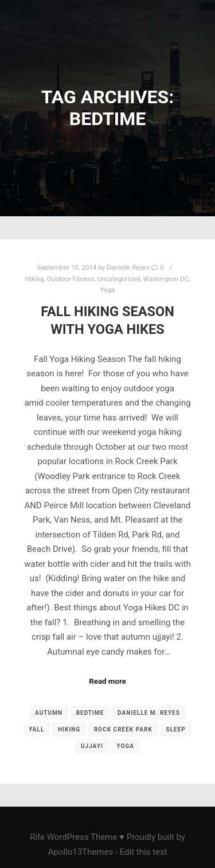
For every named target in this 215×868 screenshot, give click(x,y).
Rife (37, 837)
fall (37, 729)
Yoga (107, 290)
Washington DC (166, 279)
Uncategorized (118, 279)
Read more (107, 681)
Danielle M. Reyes (149, 713)
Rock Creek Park (123, 729)
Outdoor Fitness (71, 279)
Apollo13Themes (81, 852)
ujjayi (92, 746)
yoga (126, 746)
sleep (176, 729)
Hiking (35, 279)
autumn (49, 713)
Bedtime (90, 713)
